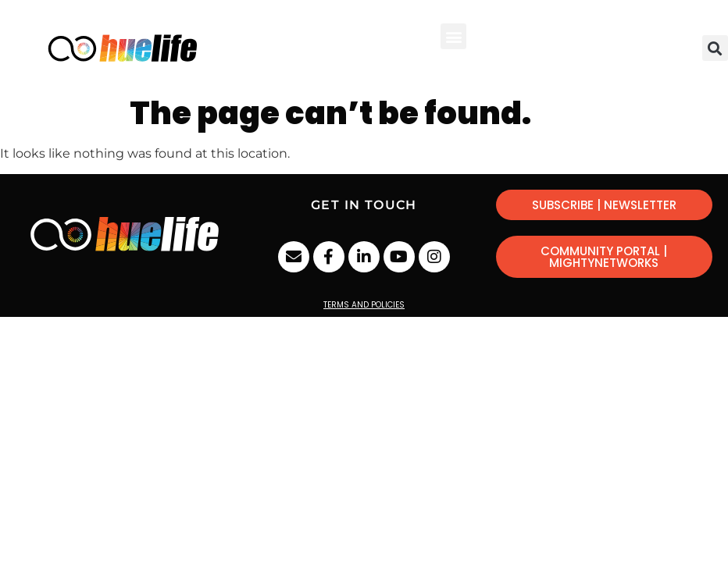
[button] (453, 36)
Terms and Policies (364, 305)
